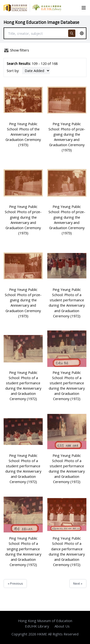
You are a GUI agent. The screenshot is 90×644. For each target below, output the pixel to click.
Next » (78, 583)
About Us (62, 626)
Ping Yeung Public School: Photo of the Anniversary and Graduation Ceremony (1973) (23, 134)
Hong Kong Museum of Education (45, 621)
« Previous (15, 583)
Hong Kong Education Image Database (41, 22)
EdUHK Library (37, 626)
